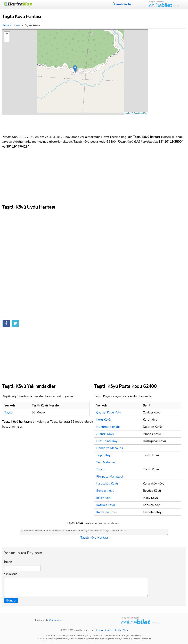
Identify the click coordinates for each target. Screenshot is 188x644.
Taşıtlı (9, 412)
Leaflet (128, 113)
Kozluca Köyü (106, 505)
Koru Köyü (104, 420)
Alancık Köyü (105, 434)
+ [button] (7, 34)
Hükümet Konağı (108, 427)
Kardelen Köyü (107, 512)
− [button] (7, 39)
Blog (125, 630)
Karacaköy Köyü (107, 484)
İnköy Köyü (104, 498)
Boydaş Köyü (105, 491)
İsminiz (8, 562)
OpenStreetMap (140, 113)
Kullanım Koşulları (104, 630)
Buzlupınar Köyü (108, 441)
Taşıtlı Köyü (104, 455)
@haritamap (55, 620)
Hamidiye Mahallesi (110, 448)
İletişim (118, 630)
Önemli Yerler (122, 4)
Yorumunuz (11, 574)
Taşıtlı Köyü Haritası (94, 538)
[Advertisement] (168, 80)
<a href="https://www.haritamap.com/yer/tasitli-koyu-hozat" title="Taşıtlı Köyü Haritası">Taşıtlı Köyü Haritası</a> (94, 532)
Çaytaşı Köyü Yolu (109, 412)
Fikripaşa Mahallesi (109, 477)
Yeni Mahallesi (106, 462)
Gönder (11, 600)
